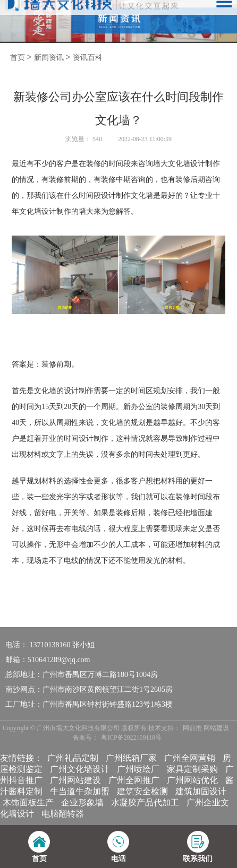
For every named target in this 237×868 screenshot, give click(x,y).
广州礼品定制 (73, 758)
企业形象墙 (82, 802)
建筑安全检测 (142, 791)
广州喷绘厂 (138, 769)
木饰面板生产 (28, 802)
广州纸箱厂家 (131, 758)
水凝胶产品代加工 (145, 802)
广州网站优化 (192, 780)
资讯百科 (88, 58)
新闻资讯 (49, 58)
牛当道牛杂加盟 (80, 791)
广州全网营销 (190, 758)
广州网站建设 (75, 780)
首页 (18, 58)
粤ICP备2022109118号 (131, 737)
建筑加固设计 (201, 791)
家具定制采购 (192, 769)
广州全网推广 (134, 780)
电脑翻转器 (63, 814)
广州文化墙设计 (80, 769)
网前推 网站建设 (206, 728)
